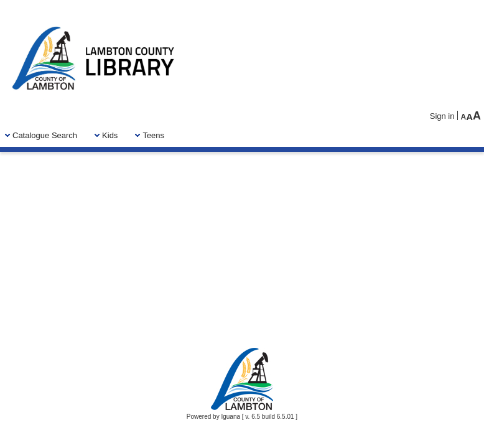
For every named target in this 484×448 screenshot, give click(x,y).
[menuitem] (45, 135)
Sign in (442, 116)
